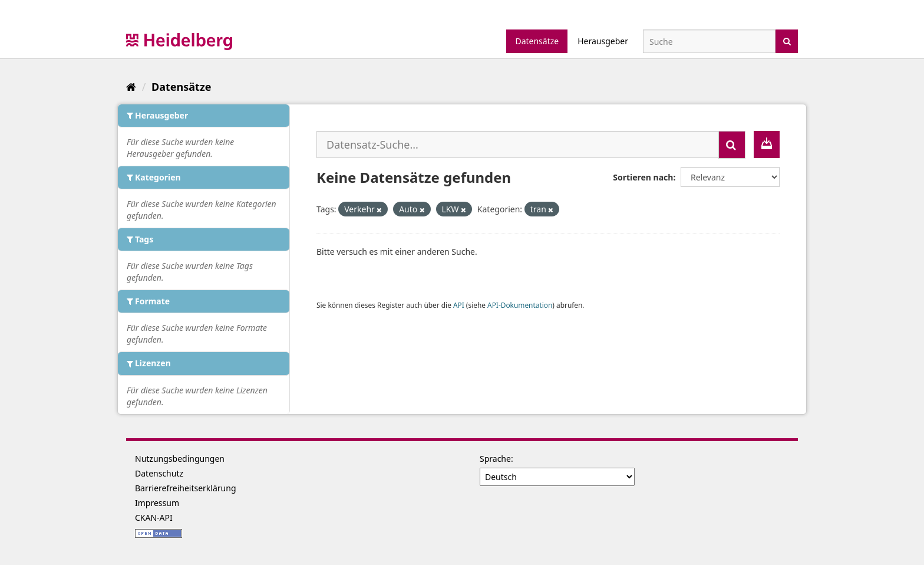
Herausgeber (603, 41)
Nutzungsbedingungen (180, 459)
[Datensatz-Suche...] (518, 144)
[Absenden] (787, 40)
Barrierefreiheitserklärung (186, 488)
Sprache (495, 459)
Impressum (157, 503)
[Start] (131, 87)
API (459, 305)
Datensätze (537, 41)
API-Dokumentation (520, 305)
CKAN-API (154, 518)
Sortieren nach (643, 177)
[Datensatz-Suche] (709, 41)
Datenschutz (159, 473)
